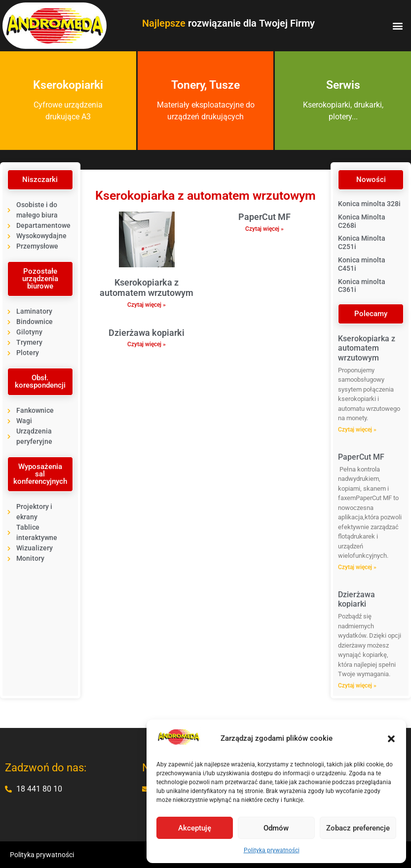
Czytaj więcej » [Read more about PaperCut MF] (264, 229)
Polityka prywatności (272, 850)
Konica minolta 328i (369, 204)
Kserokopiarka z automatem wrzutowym (147, 288)
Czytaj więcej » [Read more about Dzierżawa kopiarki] (147, 344)
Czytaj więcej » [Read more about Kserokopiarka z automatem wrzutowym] (147, 305)
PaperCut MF (264, 217)
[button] (391, 739)
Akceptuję (195, 828)
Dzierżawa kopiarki (147, 333)
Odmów (276, 828)
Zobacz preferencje (358, 828)
